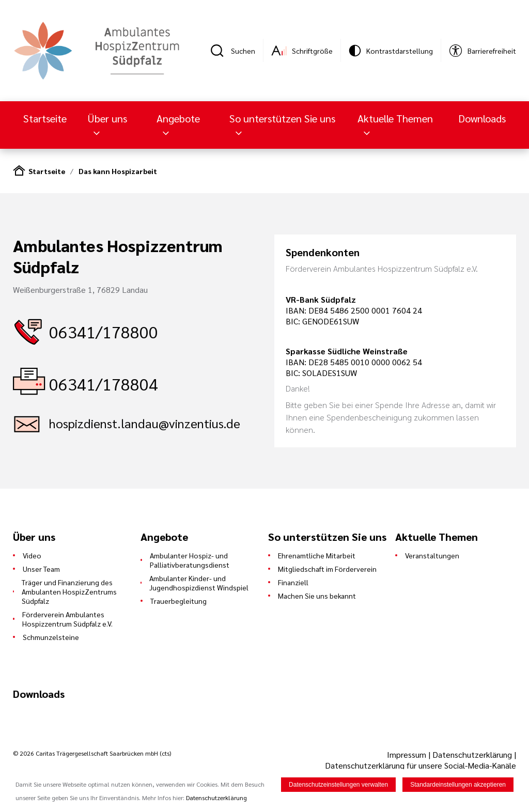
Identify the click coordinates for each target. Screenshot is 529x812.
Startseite (45, 118)
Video (32, 555)
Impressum (408, 754)
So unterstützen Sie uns (282, 118)
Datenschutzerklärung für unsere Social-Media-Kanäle (421, 765)
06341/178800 (104, 331)
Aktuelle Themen (395, 118)
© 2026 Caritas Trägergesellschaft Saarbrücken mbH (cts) (92, 753)
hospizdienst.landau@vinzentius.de (145, 423)
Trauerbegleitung (178, 601)
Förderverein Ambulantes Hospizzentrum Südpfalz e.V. (67, 619)
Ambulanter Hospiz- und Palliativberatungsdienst (190, 560)
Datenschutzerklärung (472, 754)
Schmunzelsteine (51, 637)
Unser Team (41, 569)
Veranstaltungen (432, 555)
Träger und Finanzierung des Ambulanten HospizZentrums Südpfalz (69, 591)
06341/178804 (104, 384)
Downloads (482, 118)
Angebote (178, 118)
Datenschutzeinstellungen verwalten (338, 785)
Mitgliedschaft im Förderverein (327, 569)
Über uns (107, 118)
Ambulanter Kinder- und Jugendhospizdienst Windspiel (199, 583)
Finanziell (293, 582)
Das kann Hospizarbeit (118, 171)
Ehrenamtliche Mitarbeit (317, 555)
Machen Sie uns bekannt (317, 596)
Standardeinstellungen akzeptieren (458, 785)
